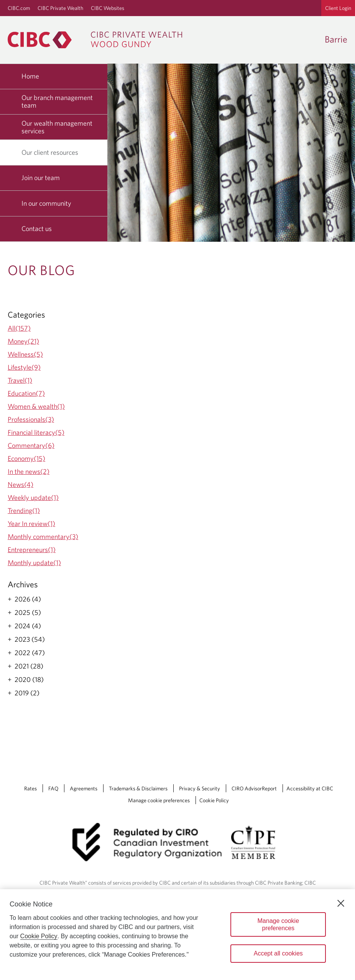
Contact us (37, 229)
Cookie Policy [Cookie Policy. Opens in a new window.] (39, 936)
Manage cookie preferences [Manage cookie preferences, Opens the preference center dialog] (279, 924)
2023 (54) (30, 639)
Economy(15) (26, 458)
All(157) (19, 328)
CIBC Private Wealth (60, 8)
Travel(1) (20, 380)
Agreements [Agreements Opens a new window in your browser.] (84, 788)
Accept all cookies (278, 953)
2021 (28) (29, 666)
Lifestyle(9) (24, 367)
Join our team (41, 178)
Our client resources (53, 152)
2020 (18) (29, 680)
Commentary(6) (31, 445)
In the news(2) (29, 471)
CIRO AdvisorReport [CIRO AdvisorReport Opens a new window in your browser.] (254, 788)
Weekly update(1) (33, 497)
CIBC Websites (108, 8)
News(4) (21, 484)
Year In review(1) (31, 524)
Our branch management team (57, 101)
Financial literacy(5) (36, 432)
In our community (46, 203)
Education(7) (26, 393)
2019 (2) (27, 693)
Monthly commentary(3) (43, 537)
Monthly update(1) (34, 563)
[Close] (341, 903)
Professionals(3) (31, 419)
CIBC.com (19, 8)
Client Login (338, 8)
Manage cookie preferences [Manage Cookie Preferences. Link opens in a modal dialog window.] (159, 800)
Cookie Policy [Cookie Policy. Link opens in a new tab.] (214, 800)
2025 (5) (28, 613)
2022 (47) (30, 653)
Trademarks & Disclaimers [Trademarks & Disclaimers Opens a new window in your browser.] (138, 788)
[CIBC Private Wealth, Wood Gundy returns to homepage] (99, 40)
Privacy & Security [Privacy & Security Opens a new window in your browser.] (200, 788)
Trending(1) (24, 510)
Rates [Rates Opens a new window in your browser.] (30, 788)
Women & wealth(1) (36, 406)
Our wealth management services (57, 127)
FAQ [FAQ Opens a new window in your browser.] (53, 788)
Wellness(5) (25, 354)
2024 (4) (28, 626)
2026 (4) (28, 599)
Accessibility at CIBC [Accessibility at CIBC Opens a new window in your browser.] (310, 788)
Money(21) (23, 341)
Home (30, 76)
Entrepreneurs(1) (32, 550)
